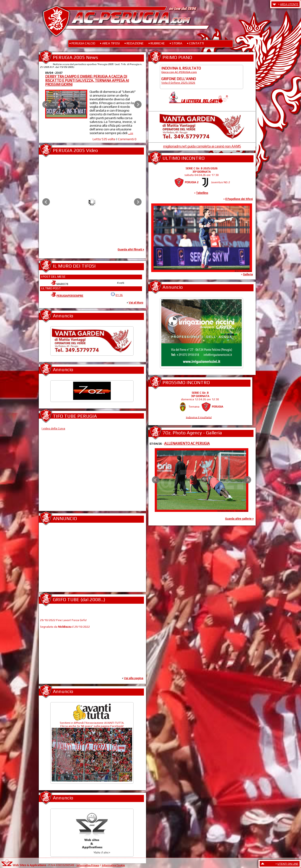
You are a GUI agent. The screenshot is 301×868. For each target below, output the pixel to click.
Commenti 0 (128, 139)
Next (138, 105)
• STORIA (176, 43)
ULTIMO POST (51, 288)
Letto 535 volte (105, 139)
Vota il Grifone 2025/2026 (178, 83)
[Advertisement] (92, 559)
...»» (132, 133)
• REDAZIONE (134, 43)
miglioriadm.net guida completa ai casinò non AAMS (202, 146)
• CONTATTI (195, 43)
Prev (46, 105)
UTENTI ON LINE (288, 864)
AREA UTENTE (289, 4)
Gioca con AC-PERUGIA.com (179, 72)
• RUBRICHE (157, 43)
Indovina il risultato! (199, 417)
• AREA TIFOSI (110, 43)
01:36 (119, 295)
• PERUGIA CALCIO (82, 43)
